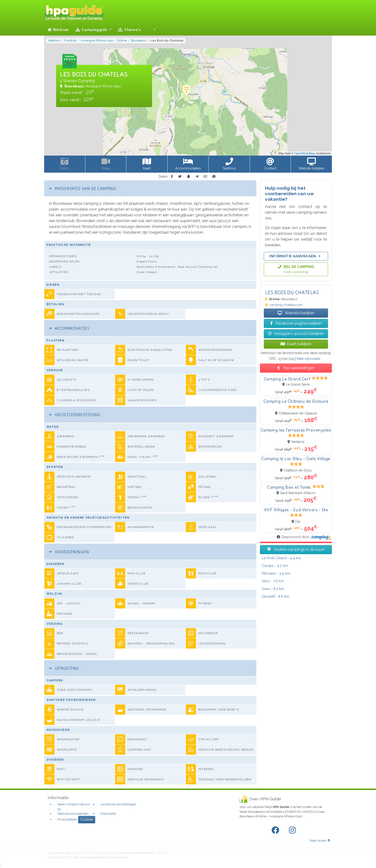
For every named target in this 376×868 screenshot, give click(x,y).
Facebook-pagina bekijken (296, 323)
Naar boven (320, 841)
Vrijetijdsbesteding (75, 415)
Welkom (58, 30)
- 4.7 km (275, 566)
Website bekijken (296, 313)
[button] (152, 30)
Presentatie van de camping (83, 188)
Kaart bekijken (296, 344)
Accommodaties (69, 328)
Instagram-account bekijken (296, 334)
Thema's (129, 30)
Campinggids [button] (92, 30)
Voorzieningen (69, 552)
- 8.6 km (276, 596)
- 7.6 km (273, 581)
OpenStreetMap (305, 153)
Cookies (87, 819)
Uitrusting (64, 668)
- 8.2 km (273, 589)
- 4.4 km (281, 558)
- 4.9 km (276, 573)
